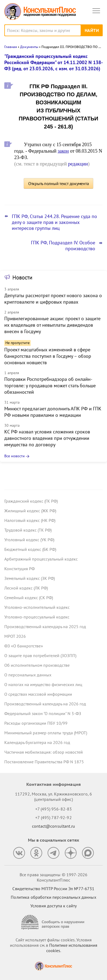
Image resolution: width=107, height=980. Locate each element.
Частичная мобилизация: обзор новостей (44, 752)
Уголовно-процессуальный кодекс (37, 617)
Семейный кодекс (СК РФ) (29, 598)
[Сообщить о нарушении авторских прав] (53, 922)
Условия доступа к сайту (53, 906)
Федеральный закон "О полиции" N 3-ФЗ (43, 713)
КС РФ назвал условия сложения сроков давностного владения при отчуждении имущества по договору (47, 438)
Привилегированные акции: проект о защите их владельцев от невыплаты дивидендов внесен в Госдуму (52, 325)
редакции (78, 164)
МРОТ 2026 (15, 636)
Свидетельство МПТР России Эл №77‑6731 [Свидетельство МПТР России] (53, 889)
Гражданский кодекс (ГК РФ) (31, 501)
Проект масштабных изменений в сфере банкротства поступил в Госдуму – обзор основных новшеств (48, 356)
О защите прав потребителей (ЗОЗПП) (40, 655)
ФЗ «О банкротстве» (24, 646)
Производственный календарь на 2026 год (45, 704)
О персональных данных (28, 675)
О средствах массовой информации (38, 694)
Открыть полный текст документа (59, 183)
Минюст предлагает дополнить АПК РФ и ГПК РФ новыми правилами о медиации (53, 412)
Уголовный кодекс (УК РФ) (29, 540)
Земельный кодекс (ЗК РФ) (30, 578)
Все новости (15, 456)
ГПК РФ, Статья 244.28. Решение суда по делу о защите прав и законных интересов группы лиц (54, 222)
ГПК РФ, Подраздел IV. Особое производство (63, 246)
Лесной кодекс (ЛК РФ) (26, 588)
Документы (29, 47)
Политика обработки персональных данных (53, 897)
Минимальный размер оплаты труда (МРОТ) (46, 733)
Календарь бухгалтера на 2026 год (37, 742)
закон (63, 151)
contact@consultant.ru (53, 826)
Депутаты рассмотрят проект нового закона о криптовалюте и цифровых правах (53, 299)
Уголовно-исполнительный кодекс (37, 607)
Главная (11, 47)
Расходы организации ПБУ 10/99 (36, 723)
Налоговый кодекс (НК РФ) (30, 520)
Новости (22, 277)
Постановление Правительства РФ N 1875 (44, 762)
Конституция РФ (19, 569)
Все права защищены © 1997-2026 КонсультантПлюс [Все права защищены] (53, 877)
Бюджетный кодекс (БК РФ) (30, 549)
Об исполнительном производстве (37, 665)
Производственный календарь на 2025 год (45, 627)
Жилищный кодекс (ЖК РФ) (30, 511)
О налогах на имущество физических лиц (43, 684)
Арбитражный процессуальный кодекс (41, 559)
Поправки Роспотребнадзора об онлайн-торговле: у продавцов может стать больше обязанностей (50, 386)
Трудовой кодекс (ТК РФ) (28, 530)
